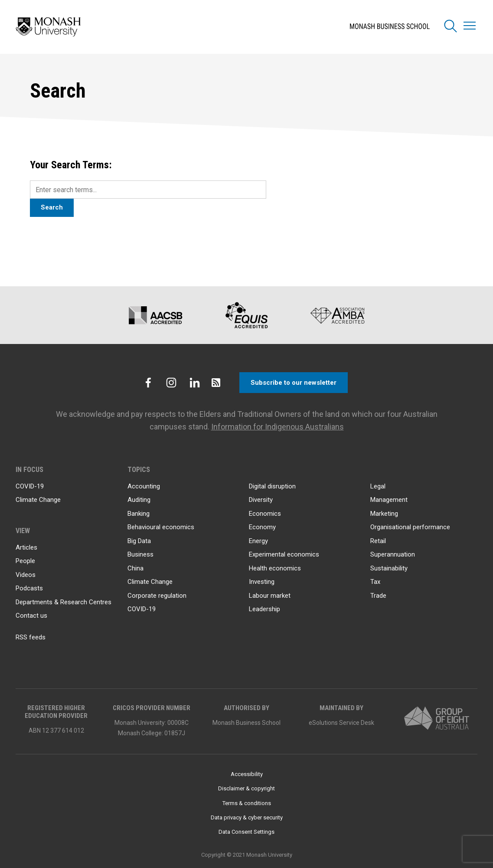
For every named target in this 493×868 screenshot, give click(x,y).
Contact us (31, 616)
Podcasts (29, 588)
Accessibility (247, 774)
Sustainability (389, 568)
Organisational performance (410, 527)
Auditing (139, 500)
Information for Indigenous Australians (278, 427)
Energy (258, 541)
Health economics (275, 568)
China (135, 568)
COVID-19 (30, 486)
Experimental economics (284, 554)
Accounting (144, 486)
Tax (375, 582)
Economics (265, 514)
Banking (139, 514)
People (25, 561)
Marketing (384, 514)
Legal (378, 486)
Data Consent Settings (246, 832)
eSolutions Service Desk (341, 723)
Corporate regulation (157, 596)
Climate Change (38, 500)
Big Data (139, 541)
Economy (262, 527)
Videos (26, 575)
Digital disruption (272, 486)
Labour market (270, 596)
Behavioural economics (161, 527)
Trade (378, 596)
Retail (378, 541)
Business (140, 554)
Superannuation (393, 554)
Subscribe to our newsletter (294, 383)
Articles (26, 547)
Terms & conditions (247, 803)
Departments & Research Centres (64, 602)
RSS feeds (31, 637)
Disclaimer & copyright (246, 788)
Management (389, 500)
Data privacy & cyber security (247, 817)
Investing (262, 582)
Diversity (261, 500)
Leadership (264, 609)
